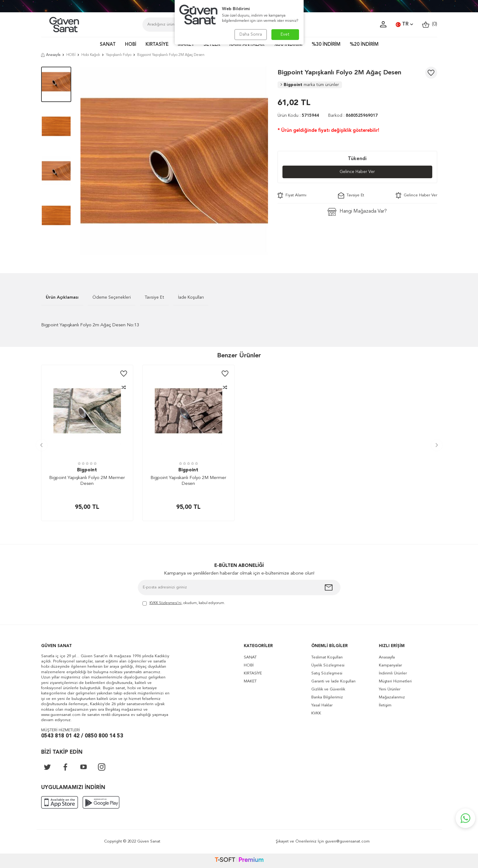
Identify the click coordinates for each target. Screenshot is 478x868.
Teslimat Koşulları (327, 657)
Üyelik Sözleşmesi (328, 665)
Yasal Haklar (322, 705)
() (430, 24)
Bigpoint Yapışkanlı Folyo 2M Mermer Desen (87, 481)
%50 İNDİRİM (288, 45)
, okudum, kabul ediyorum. (184, 604)
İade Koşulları (191, 297)
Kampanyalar (390, 665)
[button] (42, 445)
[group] (174, 161)
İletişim (385, 705)
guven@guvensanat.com (347, 841)
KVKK (316, 713)
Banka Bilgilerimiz (327, 697)
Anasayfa (51, 55)
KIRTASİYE (157, 45)
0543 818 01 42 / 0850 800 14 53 (82, 736)
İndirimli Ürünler (393, 673)
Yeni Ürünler (390, 689)
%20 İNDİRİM (364, 45)
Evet (285, 34)
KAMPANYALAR (247, 45)
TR (404, 25)
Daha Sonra (251, 34)
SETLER (212, 45)
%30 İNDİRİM (326, 45)
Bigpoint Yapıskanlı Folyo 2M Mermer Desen (188, 481)
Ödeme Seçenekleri (112, 297)
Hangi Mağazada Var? (357, 212)
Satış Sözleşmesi (327, 673)
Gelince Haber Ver (357, 172)
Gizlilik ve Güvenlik (328, 689)
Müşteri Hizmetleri (395, 681)
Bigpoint (310, 85)
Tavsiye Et (351, 195)
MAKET (186, 45)
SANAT (108, 45)
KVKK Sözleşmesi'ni (165, 603)
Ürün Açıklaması (62, 297)
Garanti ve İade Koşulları (333, 681)
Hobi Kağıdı (91, 55)
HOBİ (131, 45)
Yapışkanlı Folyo (119, 55)
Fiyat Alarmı (292, 195)
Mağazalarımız (392, 697)
